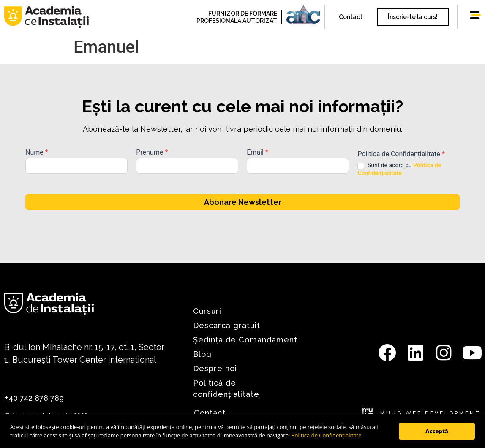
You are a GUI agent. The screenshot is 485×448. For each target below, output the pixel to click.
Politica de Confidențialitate (327, 435)
